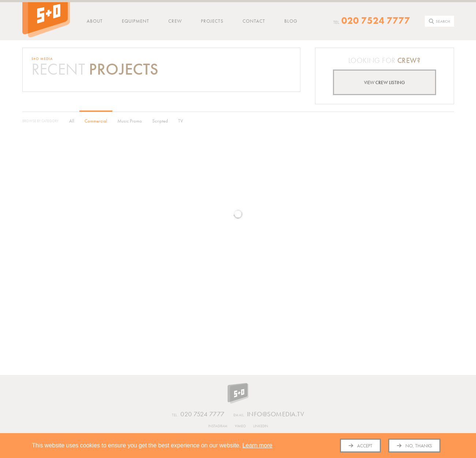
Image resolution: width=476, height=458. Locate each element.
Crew (175, 21)
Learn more (258, 445)
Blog (291, 21)
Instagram (218, 426)
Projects (212, 21)
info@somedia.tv (269, 414)
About (95, 21)
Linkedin (261, 426)
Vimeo (240, 426)
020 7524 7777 (376, 20)
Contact (254, 21)
